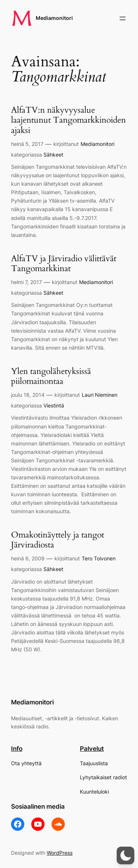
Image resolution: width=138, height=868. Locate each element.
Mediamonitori (54, 18)
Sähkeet (53, 155)
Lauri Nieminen (100, 395)
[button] (125, 855)
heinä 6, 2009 (28, 558)
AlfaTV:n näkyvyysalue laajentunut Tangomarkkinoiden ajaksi (68, 120)
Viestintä (54, 405)
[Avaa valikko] (123, 18)
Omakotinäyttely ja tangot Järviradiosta (58, 540)
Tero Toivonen (99, 558)
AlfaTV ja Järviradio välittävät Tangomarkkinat (64, 264)
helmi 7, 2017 (26, 282)
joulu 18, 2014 (28, 395)
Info (17, 749)
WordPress (60, 853)
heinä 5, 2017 (27, 144)
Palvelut (92, 749)
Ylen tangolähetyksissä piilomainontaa (51, 377)
